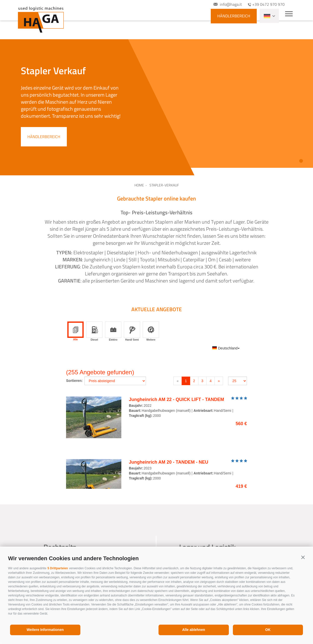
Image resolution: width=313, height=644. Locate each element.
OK (268, 630)
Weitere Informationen (45, 630)
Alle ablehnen (194, 630)
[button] (303, 557)
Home (139, 185)
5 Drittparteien (58, 568)
